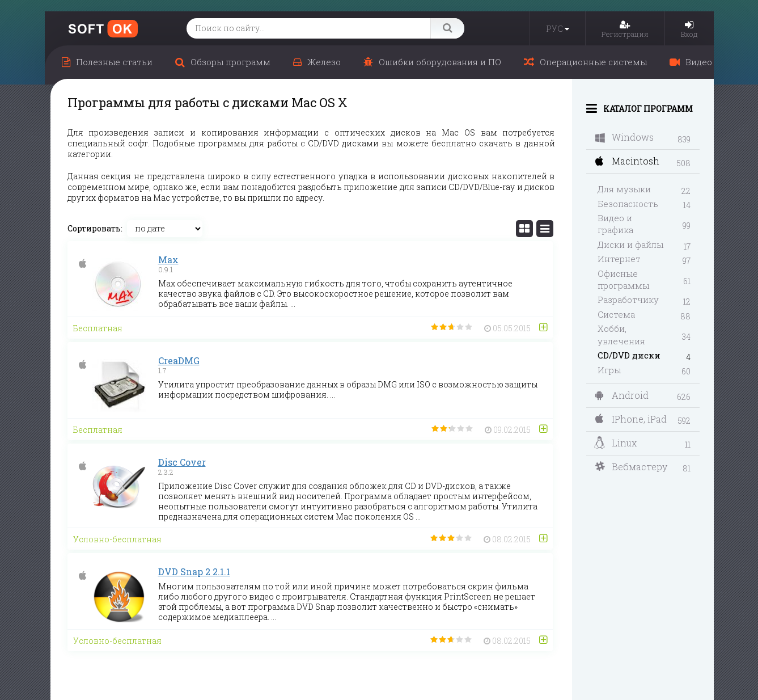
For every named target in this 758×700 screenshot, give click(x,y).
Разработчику (628, 300)
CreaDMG (179, 360)
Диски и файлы (630, 244)
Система (616, 314)
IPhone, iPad (631, 419)
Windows (624, 137)
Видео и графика (615, 224)
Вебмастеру (631, 467)
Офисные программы (623, 279)
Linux (615, 443)
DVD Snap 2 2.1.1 (194, 572)
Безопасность (628, 204)
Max (168, 260)
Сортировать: (95, 228)
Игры (609, 370)
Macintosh (627, 161)
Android (622, 395)
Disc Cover (182, 462)
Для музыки (624, 189)
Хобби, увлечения (621, 334)
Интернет (619, 259)
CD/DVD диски (629, 355)
